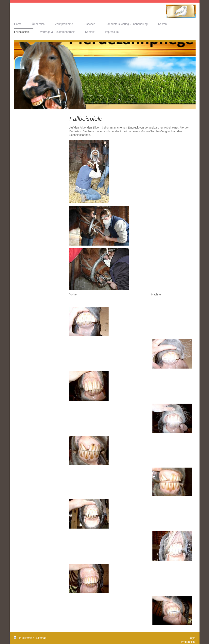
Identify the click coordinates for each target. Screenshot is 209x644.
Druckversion (24, 638)
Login (192, 638)
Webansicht (188, 642)
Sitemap (41, 638)
